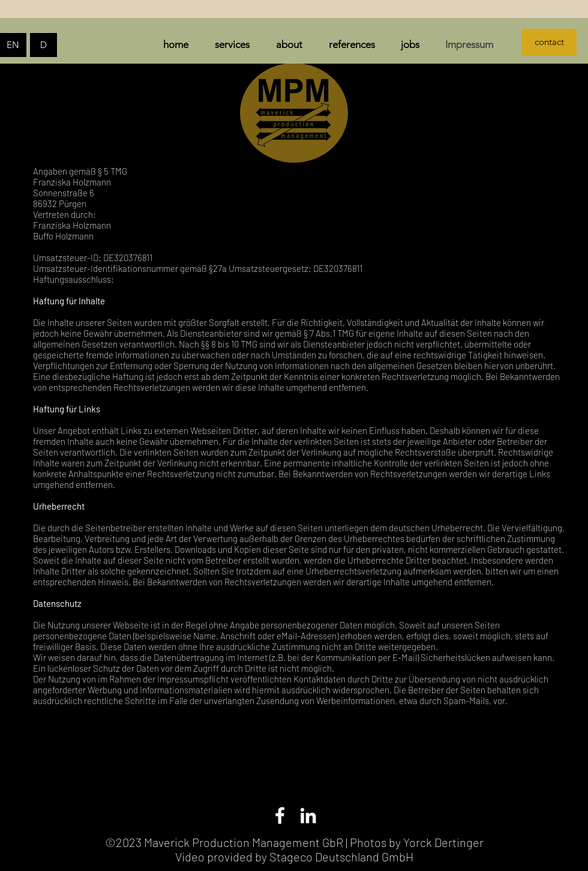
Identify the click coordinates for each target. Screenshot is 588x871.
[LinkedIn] (308, 815)
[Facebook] (280, 815)
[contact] (549, 42)
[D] (43, 45)
